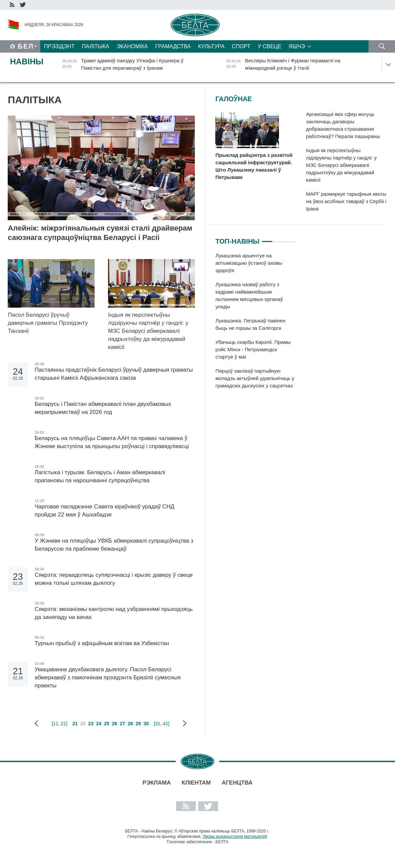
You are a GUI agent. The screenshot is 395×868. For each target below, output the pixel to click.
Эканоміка (132, 46)
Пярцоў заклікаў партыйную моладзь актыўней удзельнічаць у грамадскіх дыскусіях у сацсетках (255, 378)
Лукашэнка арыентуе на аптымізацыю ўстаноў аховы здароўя (249, 263)
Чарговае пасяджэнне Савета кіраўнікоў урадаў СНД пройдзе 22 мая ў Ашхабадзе (104, 511)
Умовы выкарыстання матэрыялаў (235, 836)
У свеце (270, 46)
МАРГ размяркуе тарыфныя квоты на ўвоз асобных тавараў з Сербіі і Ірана (346, 201)
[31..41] (162, 724)
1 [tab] (267, 239)
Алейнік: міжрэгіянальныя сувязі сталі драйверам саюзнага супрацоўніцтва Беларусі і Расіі (100, 233)
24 (99, 724)
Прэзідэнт (59, 46)
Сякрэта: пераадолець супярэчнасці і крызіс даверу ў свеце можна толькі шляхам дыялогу (114, 579)
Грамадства (173, 46)
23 (91, 724)
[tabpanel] (255, 324)
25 (107, 724)
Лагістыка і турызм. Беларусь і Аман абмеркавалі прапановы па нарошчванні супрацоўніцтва (100, 476)
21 (75, 724)
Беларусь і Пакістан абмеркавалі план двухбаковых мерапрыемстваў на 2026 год (103, 408)
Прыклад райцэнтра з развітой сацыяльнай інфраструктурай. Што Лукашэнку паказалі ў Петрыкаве (254, 166)
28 (130, 724)
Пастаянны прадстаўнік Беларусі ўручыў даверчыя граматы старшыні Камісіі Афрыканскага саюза (114, 374)
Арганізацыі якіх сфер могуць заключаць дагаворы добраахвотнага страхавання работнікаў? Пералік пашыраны (343, 125)
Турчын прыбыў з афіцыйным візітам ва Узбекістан (102, 643)
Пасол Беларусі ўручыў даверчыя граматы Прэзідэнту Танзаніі (48, 323)
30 (146, 724)
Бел (26, 46)
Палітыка (95, 46)
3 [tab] (290, 239)
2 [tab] (278, 239)
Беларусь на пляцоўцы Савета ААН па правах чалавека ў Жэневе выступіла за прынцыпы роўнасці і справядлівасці (112, 442)
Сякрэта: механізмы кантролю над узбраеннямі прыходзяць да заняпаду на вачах (114, 613)
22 (83, 724)
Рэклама (157, 783)
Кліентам (196, 783)
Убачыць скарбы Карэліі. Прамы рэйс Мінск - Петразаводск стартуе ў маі (253, 349)
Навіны (27, 61)
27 (122, 724)
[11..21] (60, 724)
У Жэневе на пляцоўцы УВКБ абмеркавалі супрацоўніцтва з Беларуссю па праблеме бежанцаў (114, 545)
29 (138, 724)
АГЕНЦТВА (237, 783)
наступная (185, 724)
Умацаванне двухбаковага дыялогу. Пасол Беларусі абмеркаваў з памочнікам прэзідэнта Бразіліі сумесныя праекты (107, 677)
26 (115, 724)
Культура (211, 46)
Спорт (241, 46)
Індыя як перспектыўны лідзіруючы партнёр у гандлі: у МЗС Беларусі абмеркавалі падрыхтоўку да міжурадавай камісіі (148, 331)
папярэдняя (36, 724)
